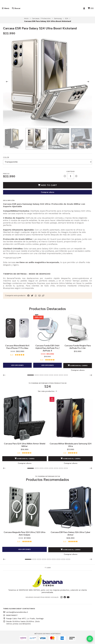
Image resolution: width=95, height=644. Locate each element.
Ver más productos (47, 392)
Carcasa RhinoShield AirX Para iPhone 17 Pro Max (17, 347)
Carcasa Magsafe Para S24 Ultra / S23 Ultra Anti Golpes (25, 534)
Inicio (26, 19)
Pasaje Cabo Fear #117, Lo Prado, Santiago (23, 619)
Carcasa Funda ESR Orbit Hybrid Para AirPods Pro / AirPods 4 (47, 348)
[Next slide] (88, 82)
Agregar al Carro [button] (78, 366)
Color (6, 158)
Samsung (58, 19)
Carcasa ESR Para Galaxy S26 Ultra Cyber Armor (70, 534)
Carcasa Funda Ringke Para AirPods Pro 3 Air (78, 347)
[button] (43, 296)
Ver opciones (17, 365)
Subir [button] (47, 568)
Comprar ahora (47, 192)
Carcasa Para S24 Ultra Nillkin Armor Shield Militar (25, 445)
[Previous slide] (7, 82)
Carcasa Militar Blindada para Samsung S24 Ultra (71, 445)
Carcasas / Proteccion (41, 19)
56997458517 (10, 615)
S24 (67, 19)
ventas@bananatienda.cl (15, 612)
